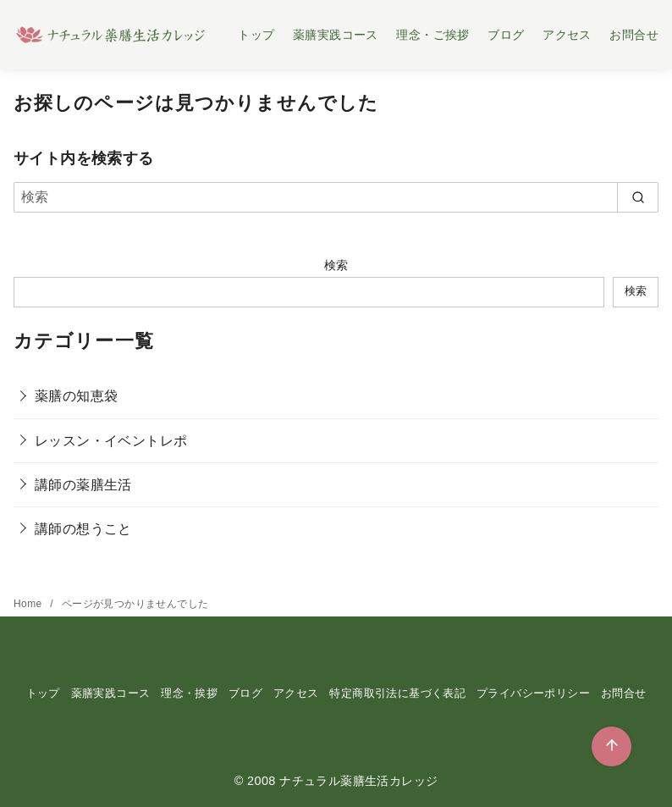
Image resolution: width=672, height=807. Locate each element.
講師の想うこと (83, 529)
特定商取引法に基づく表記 (397, 693)
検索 (336, 265)
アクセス (567, 35)
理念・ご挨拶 (432, 35)
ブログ (506, 35)
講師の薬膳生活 (83, 485)
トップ (256, 35)
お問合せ (634, 35)
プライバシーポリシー (533, 693)
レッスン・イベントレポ (111, 441)
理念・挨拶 (189, 693)
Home (29, 604)
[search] (638, 197)
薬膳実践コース (336, 35)
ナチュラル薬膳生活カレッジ (358, 781)
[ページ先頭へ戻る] (611, 746)
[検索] (336, 197)
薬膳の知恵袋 (76, 396)
